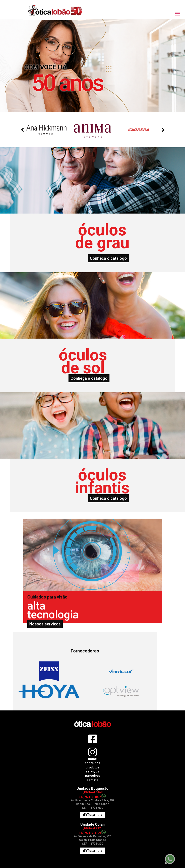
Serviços (92, 771)
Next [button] (163, 130)
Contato (92, 780)
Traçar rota (92, 815)
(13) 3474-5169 (92, 792)
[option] (93, 59)
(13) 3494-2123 (92, 828)
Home (92, 759)
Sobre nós (92, 763)
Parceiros (93, 776)
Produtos (92, 767)
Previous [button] (22, 130)
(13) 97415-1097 (93, 797)
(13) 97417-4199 (93, 833)
